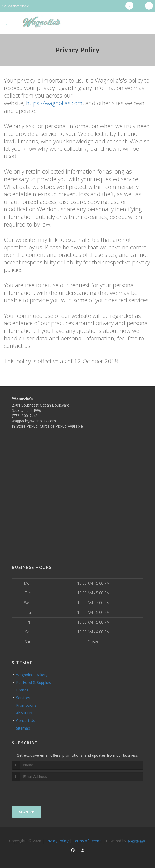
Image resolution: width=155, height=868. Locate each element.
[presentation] (40, 791)
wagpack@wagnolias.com (34, 421)
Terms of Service (87, 841)
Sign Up (27, 811)
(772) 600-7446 (25, 416)
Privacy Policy (57, 841)
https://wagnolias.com (54, 103)
